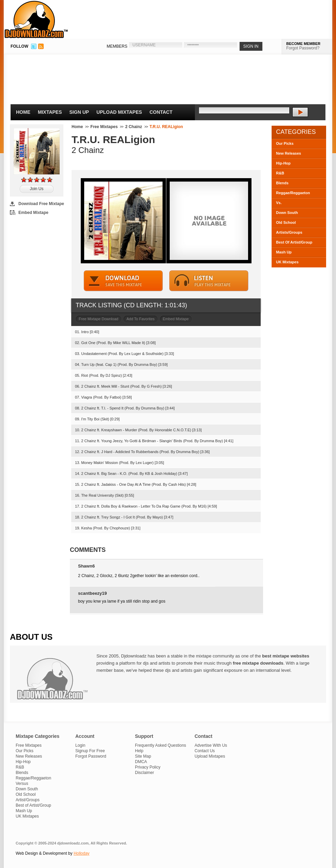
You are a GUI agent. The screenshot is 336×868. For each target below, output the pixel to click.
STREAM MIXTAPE (209, 281)
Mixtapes (50, 112)
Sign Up (79, 112)
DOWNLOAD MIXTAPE (123, 281)
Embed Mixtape (33, 213)
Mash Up (284, 252)
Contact (161, 112)
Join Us (36, 189)
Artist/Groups (28, 800)
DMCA (141, 762)
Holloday (82, 853)
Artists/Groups (289, 232)
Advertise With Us (211, 745)
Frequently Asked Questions (161, 745)
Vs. (279, 203)
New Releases (288, 153)
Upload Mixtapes (119, 112)
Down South (287, 213)
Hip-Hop (283, 163)
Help (139, 751)
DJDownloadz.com (36, 19)
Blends (282, 183)
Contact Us (205, 751)
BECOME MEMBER (303, 44)
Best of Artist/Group (33, 805)
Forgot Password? (303, 48)
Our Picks (285, 143)
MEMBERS (117, 46)
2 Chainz (133, 127)
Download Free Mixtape (41, 204)
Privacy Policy (148, 767)
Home (23, 112)
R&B (280, 173)
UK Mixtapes (287, 262)
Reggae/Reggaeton (293, 193)
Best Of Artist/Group (294, 242)
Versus (22, 784)
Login (80, 745)
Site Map (143, 756)
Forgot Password (91, 756)
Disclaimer (144, 773)
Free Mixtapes (104, 127)
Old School (286, 222)
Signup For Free (90, 751)
